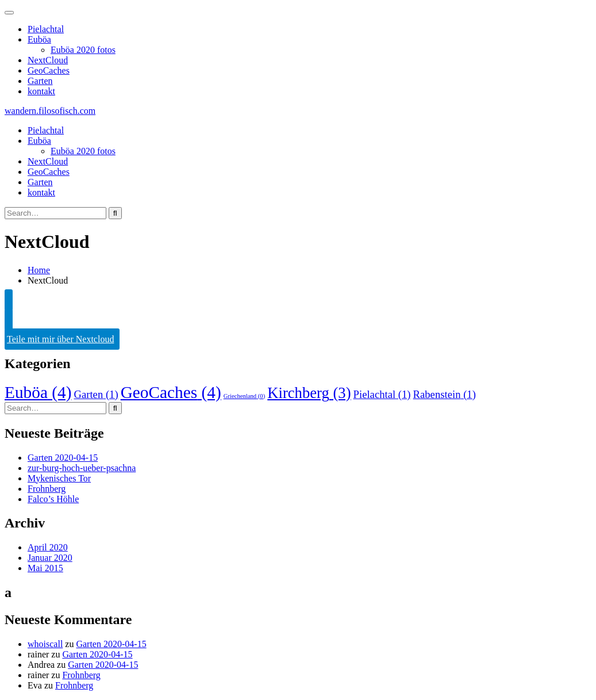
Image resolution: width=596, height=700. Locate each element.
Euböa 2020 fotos (83, 50)
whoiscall (45, 644)
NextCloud (48, 60)
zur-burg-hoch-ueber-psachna (82, 468)
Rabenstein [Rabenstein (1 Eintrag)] (445, 394)
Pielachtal (46, 29)
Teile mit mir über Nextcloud (60, 339)
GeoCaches (49, 70)
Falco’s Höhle (53, 499)
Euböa (39, 39)
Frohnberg (47, 489)
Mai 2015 (45, 568)
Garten (40, 81)
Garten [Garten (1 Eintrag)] (96, 394)
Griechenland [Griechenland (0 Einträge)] (245, 396)
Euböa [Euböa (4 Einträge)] (38, 392)
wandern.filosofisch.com (50, 111)
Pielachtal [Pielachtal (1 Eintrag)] (382, 394)
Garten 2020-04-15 (63, 458)
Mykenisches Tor (59, 478)
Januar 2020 (50, 558)
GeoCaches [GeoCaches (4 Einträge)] (171, 392)
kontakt (41, 91)
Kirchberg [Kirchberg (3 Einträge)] (309, 393)
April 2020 (48, 547)
